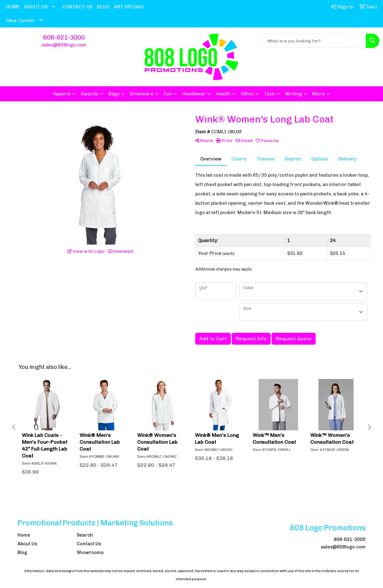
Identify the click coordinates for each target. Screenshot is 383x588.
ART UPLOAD (129, 7)
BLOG (103, 7)
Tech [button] (269, 94)
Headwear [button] (194, 94)
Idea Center (20, 20)
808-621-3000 (64, 37)
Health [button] (223, 94)
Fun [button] (168, 94)
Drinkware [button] (142, 94)
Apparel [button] (62, 94)
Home (24, 535)
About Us (27, 544)
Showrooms (90, 552)
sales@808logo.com (64, 45)
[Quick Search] (313, 41)
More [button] (318, 94)
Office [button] (247, 94)
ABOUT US (36, 7)
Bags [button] (114, 94)
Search (85, 535)
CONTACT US (78, 7)
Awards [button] (90, 94)
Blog (22, 552)
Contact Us (89, 544)
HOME (13, 7)
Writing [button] (293, 94)
